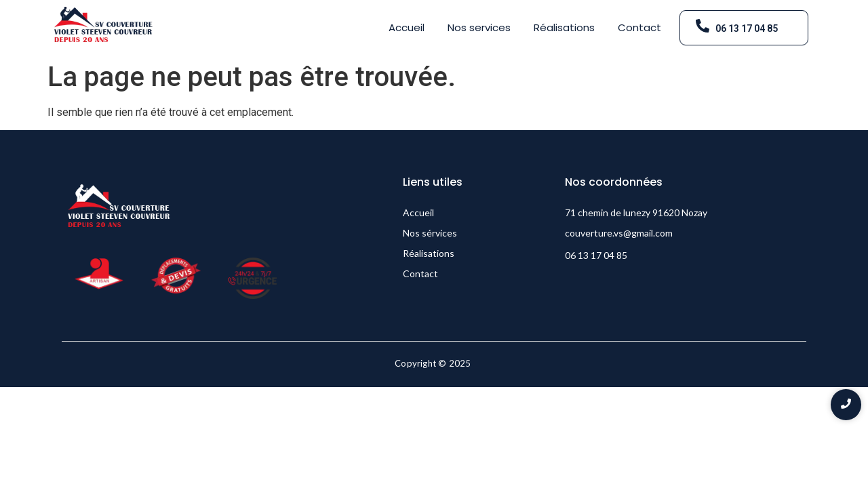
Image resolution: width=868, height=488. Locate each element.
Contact (639, 27)
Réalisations (564, 27)
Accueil (407, 27)
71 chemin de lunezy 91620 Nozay (636, 212)
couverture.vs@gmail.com (619, 233)
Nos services (479, 27)
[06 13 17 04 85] (703, 27)
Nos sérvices (430, 233)
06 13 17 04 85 (747, 28)
